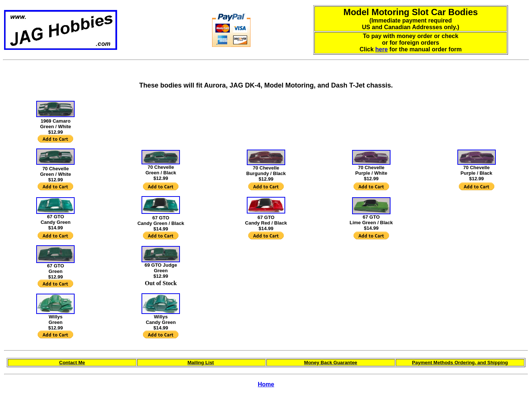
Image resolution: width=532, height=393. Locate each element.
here (382, 49)
